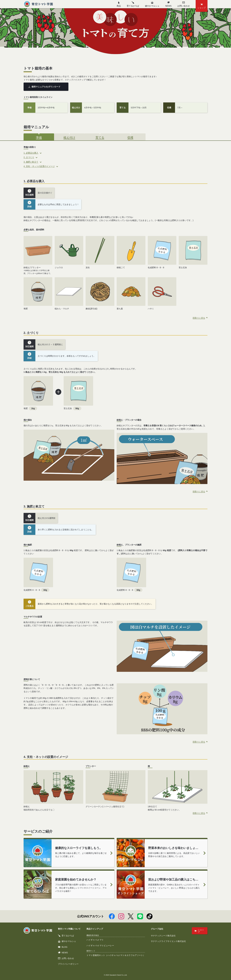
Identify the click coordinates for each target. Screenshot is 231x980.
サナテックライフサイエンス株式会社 (168, 941)
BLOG (63, 947)
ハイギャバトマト (95, 940)
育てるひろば (133, 4)
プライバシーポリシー (68, 964)
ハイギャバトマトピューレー (100, 946)
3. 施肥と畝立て (31, 162)
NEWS (168, 4)
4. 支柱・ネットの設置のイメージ (39, 166)
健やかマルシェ (152, 4)
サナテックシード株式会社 (163, 936)
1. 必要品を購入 (31, 153)
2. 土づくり (29, 157)
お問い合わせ (66, 958)
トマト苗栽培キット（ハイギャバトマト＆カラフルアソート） (116, 955)
